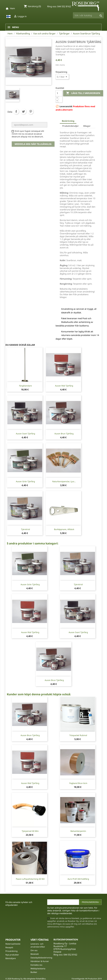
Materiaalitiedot (13, 944)
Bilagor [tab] (87, 126)
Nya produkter (12, 955)
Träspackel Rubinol (78, 735)
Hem (12, 8)
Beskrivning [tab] (68, 121)
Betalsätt (35, 954)
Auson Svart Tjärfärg (25, 434)
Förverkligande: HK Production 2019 (87, 979)
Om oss (34, 950)
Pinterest (31, 112)
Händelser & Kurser (40, 961)
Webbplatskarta (38, 968)
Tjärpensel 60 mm (30, 831)
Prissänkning (11, 951)
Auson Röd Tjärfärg (64, 386)
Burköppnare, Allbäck (64, 529)
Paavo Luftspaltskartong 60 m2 (30, 879)
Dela (16, 112)
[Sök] (88, 15)
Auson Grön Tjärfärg (25, 481)
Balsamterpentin (78, 831)
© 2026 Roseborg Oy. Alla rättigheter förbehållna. (26, 979)
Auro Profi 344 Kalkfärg (78, 879)
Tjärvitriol (25, 529)
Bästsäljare (11, 958)
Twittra (23, 112)
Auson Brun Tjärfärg (64, 434)
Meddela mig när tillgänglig (33, 144)
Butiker (34, 972)
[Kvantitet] (59, 93)
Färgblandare (25, 386)
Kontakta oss (36, 965)
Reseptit (9, 947)
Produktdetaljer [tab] (70, 126)
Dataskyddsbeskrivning (41, 958)
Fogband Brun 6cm (78, 783)
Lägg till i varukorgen (83, 93)
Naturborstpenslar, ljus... (64, 481)
